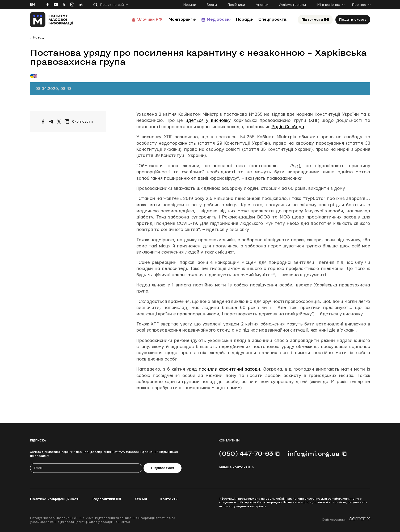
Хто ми (141, 499)
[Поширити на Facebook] (43, 122)
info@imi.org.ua (314, 453)
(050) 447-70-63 (246, 453)
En (32, 5)
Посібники (236, 5)
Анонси (262, 5)
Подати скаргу (353, 20)
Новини (190, 5)
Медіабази (208, 20)
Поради (238, 20)
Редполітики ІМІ (107, 499)
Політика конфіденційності (55, 499)
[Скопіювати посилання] (80, 122)
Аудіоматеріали (292, 5)
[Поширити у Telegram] (51, 122)
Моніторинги (168, 20)
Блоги (212, 5)
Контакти (169, 499)
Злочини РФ (132, 20)
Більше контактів (234, 467)
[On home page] (52, 20)
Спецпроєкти (270, 20)
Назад (38, 37)
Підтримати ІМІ (315, 20)
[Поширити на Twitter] (59, 122)
